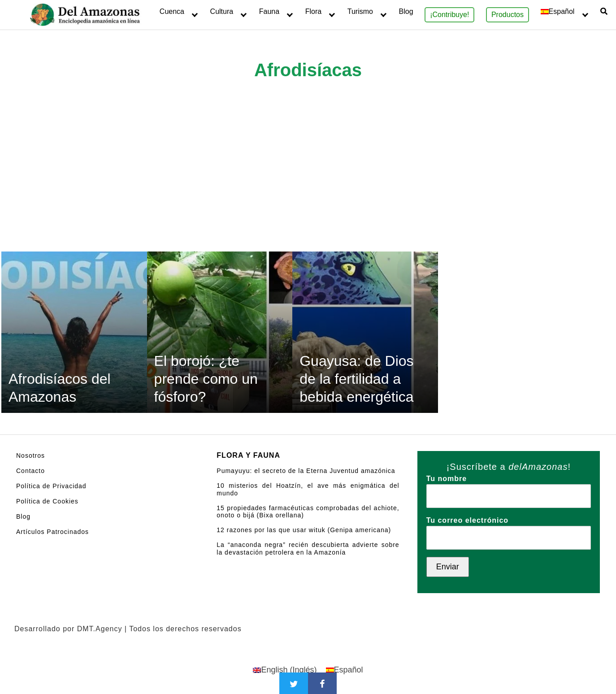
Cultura (222, 11)
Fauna (269, 11)
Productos (508, 15)
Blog (406, 11)
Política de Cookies (47, 501)
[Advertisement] (308, 184)
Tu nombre (509, 487)
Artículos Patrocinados (52, 532)
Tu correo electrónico (509, 529)
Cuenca (172, 11)
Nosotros (30, 455)
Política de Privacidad (51, 486)
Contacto (30, 471)
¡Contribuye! (449, 15)
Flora (313, 11)
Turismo (360, 11)
